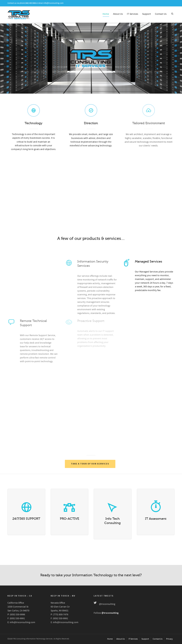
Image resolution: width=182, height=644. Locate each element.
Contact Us (161, 14)
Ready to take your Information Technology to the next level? (91, 575)
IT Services (133, 14)
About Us (118, 14)
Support (147, 14)
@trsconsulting (107, 604)
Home (106, 15)
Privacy (169, 639)
